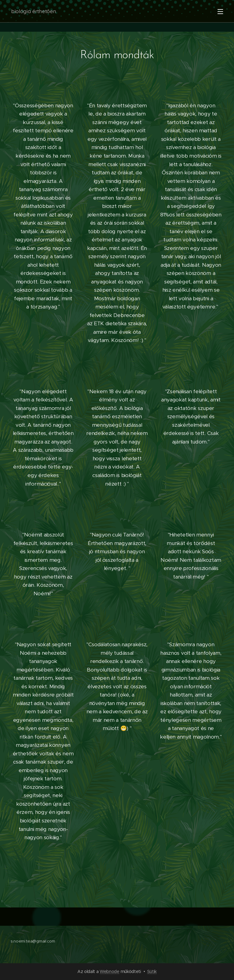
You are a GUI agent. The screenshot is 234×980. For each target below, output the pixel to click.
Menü (220, 12)
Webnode (110, 971)
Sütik (152, 971)
